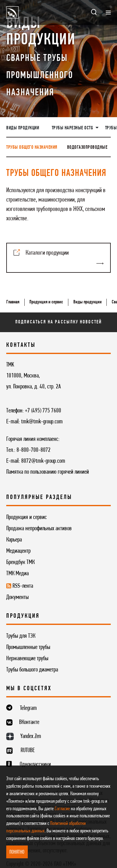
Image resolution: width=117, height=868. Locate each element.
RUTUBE (28, 751)
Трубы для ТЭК (21, 636)
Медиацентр (18, 551)
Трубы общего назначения (32, 147)
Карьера (14, 540)
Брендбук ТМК (20, 562)
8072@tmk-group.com (43, 461)
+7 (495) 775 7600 (43, 411)
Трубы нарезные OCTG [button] (73, 128)
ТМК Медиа (17, 574)
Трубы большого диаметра (32, 670)
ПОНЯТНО (17, 852)
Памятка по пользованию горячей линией (48, 472)
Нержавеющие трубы (27, 659)
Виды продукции (23, 128)
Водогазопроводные (87, 147)
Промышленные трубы (28, 647)
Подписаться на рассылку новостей (58, 322)
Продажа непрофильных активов (39, 529)
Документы (17, 597)
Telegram (28, 708)
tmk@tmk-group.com (42, 422)
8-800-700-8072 (34, 450)
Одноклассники (35, 765)
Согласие (62, 809)
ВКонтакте (29, 722)
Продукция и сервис (46, 302)
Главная (13, 302)
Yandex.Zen (31, 736)
